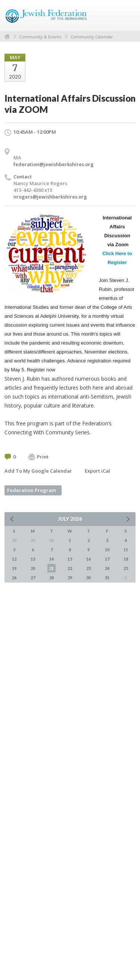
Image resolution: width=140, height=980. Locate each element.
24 (107, 568)
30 (88, 578)
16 (88, 559)
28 (52, 578)
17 (107, 559)
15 (70, 559)
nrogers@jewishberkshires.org (50, 197)
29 (70, 578)
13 (33, 559)
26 (14, 578)
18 (126, 559)
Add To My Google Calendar (38, 471)
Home (7, 37)
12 (14, 559)
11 (126, 550)
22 (70, 568)
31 (107, 578)
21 (52, 568)
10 (107, 550)
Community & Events (40, 37)
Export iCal (97, 471)
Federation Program (32, 490)
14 (52, 559)
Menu (127, 16)
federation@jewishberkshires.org (54, 164)
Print (38, 457)
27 (33, 578)
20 (33, 568)
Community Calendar (92, 37)
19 (14, 568)
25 (126, 568)
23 (88, 568)
